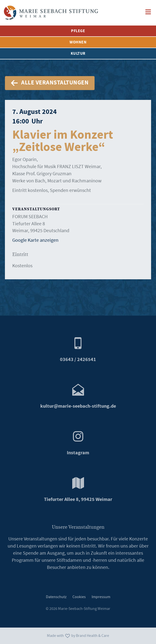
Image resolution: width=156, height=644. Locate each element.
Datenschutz (56, 597)
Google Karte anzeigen (35, 240)
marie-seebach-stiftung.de (78, 406)
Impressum (101, 597)
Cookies (79, 597)
